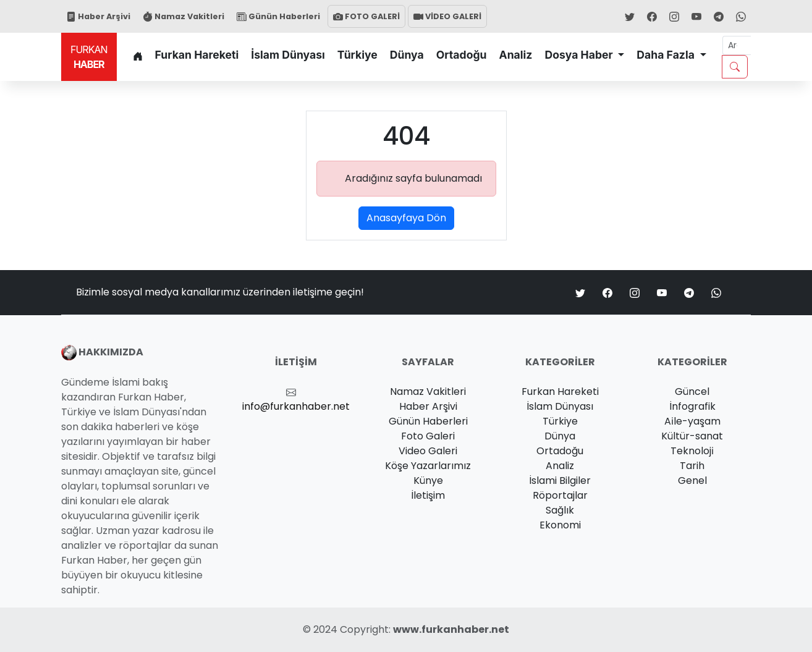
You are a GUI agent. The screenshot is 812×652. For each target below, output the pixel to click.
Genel (692, 481)
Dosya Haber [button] (580, 55)
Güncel (692, 392)
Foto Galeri (428, 436)
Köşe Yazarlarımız (428, 466)
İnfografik (692, 406)
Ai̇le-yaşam (692, 421)
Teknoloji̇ (692, 451)
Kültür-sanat (692, 436)
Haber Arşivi (98, 16)
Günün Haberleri (278, 16)
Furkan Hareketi (197, 55)
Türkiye (357, 55)
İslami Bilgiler (560, 481)
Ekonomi (560, 525)
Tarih (692, 466)
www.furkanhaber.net (451, 629)
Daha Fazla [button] (667, 55)
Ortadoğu (462, 55)
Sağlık (560, 510)
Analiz (516, 55)
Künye (428, 481)
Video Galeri (428, 451)
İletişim (428, 495)
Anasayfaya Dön (406, 218)
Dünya (407, 55)
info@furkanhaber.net (296, 406)
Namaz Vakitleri (184, 16)
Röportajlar (560, 495)
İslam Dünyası (288, 55)
